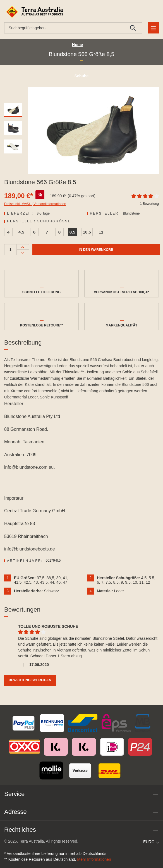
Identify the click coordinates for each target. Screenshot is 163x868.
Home (77, 45)
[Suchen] (133, 28)
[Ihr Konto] (145, 12)
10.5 (87, 232)
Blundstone (131, 213)
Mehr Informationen (94, 859)
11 (101, 232)
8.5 (72, 232)
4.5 (21, 232)
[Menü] (153, 28)
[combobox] (64, 28)
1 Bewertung (149, 204)
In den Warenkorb (96, 250)
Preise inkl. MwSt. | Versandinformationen (35, 204)
